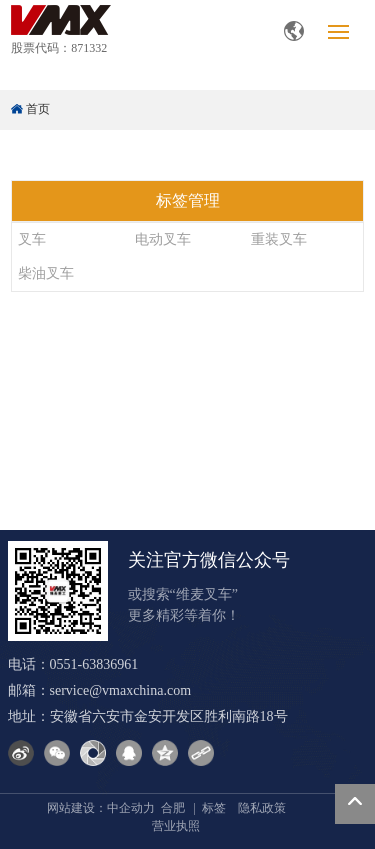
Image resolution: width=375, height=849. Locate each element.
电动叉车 (163, 239)
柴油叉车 (46, 273)
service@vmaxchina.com (121, 690)
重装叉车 (279, 239)
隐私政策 (262, 808)
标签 (214, 808)
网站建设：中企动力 (101, 808)
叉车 (32, 239)
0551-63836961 (94, 664)
